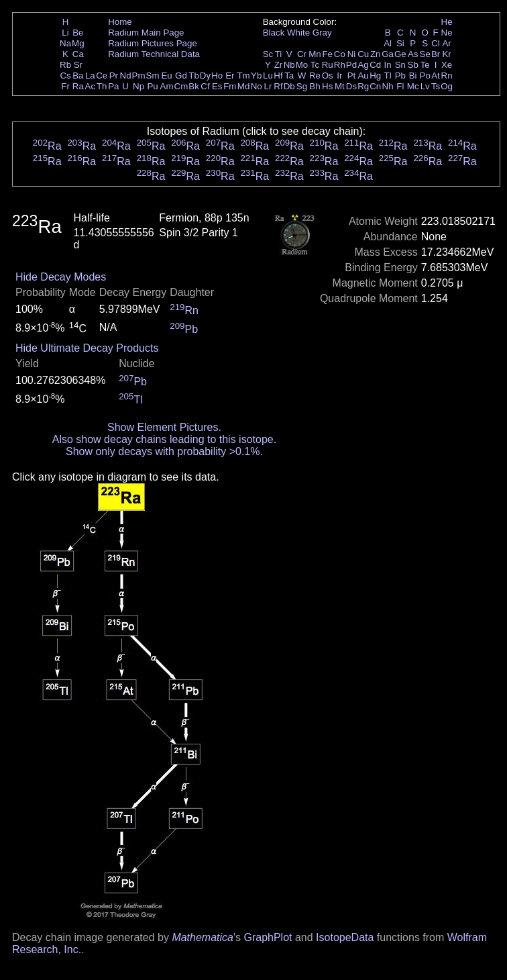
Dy (205, 76)
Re (315, 76)
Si (400, 43)
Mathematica (203, 937)
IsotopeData (345, 937)
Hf (278, 76)
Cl (436, 43)
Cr (302, 54)
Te (425, 65)
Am (167, 86)
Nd (126, 76)
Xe (447, 65)
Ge (400, 54)
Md (244, 86)
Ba (78, 76)
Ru (328, 65)
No (257, 86)
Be (78, 33)
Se (425, 54)
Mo (302, 65)
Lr (268, 86)
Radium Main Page (146, 33)
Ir (339, 76)
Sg (302, 86)
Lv (425, 86)
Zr (279, 65)
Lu (268, 76)
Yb (256, 76)
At (436, 76)
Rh (340, 65)
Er (230, 76)
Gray (322, 33)
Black (274, 33)
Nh (388, 86)
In (388, 65)
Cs (65, 76)
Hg (375, 76)
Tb (194, 76)
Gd (181, 76)
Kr (446, 54)
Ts (436, 86)
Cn (375, 86)
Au (363, 76)
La (90, 76)
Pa (113, 86)
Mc (413, 86)
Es (217, 86)
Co (340, 54)
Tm (243, 76)
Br (436, 54)
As (413, 54)
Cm (181, 86)
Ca (78, 54)
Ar (446, 43)
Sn (400, 65)
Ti (279, 54)
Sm (153, 76)
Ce (102, 76)
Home (120, 22)
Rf (278, 86)
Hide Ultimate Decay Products (87, 348)
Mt (340, 86)
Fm (230, 86)
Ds (351, 86)
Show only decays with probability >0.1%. (164, 451)
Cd (375, 65)
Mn (315, 54)
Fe (327, 54)
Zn (376, 54)
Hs (327, 86)
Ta (289, 76)
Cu (363, 54)
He (447, 22)
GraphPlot (268, 937)
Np (138, 86)
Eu (166, 76)
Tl (388, 76)
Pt (352, 76)
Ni (352, 54)
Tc (315, 65)
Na (65, 43)
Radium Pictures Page (153, 43)
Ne (447, 33)
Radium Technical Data (154, 54)
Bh (315, 86)
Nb (289, 65)
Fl (400, 86)
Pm (139, 76)
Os (328, 76)
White (298, 33)
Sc (268, 54)
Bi (413, 76)
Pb (400, 76)
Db (289, 86)
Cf (205, 86)
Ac (91, 86)
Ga (388, 54)
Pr (114, 76)
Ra (78, 86)
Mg (78, 43)
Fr (65, 86)
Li (65, 33)
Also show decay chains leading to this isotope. (164, 439)
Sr (78, 65)
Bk (194, 86)
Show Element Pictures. (164, 427)
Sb (413, 65)
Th (102, 86)
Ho (217, 76)
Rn (447, 76)
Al (388, 43)
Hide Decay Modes (61, 277)
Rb (65, 65)
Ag (363, 65)
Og (447, 86)
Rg (363, 86)
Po (425, 76)
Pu (152, 86)
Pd (351, 65)
